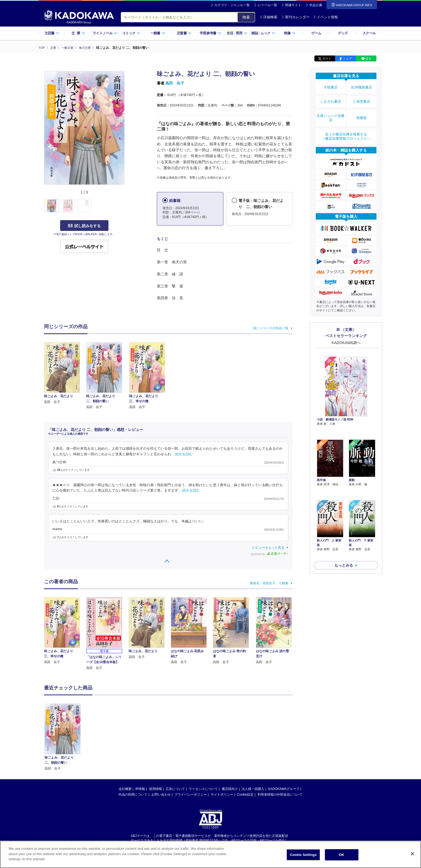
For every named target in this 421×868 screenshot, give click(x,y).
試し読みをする (84, 226)
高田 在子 (175, 83)
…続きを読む (183, 454)
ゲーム (316, 33)
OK (342, 855)
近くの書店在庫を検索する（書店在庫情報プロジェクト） (346, 126)
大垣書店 (331, 86)
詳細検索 (268, 17)
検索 (246, 17)
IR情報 (140, 789)
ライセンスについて (203, 789)
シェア (348, 58)
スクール (369, 33)
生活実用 (237, 33)
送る (368, 58)
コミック (131, 33)
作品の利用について (133, 794)
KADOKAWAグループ (284, 789)
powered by (270, 554)
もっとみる (344, 524)
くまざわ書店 (331, 97)
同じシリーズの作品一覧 (271, 328)
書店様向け (230, 789)
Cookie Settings (303, 855)
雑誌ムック (263, 33)
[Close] (412, 854)
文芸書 (52, 33)
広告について (175, 789)
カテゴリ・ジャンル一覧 (232, 5)
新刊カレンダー (295, 17)
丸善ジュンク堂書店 (331, 110)
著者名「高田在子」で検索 (269, 583)
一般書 (158, 33)
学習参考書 (210, 33)
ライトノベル (105, 33)
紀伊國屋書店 (362, 86)
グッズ (343, 33)
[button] (128, 206)
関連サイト (293, 5)
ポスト (327, 58)
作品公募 (316, 5)
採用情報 (155, 789)
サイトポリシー (222, 794)
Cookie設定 (245, 794)
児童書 (184, 33)
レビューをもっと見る (268, 547)
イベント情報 (325, 17)
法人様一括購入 (253, 789)
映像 (290, 33)
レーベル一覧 (267, 5)
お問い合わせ (161, 794)
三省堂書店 (362, 97)
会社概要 (125, 789)
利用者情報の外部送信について (280, 794)
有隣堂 (362, 110)
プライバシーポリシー (191, 794)
